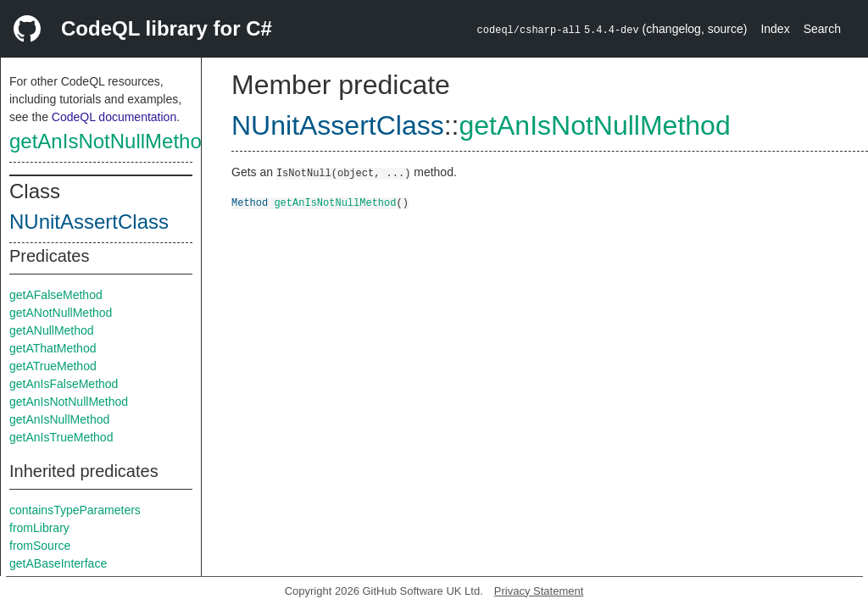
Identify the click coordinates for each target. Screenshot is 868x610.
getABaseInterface (58, 563)
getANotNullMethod (61, 313)
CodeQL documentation (114, 117)
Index (775, 29)
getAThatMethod (53, 348)
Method (250, 202)
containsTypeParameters (75, 510)
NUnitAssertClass (89, 222)
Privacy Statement (539, 591)
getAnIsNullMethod (59, 419)
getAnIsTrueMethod (61, 437)
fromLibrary (39, 528)
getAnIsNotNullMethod (111, 141)
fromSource (40, 546)
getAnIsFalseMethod (64, 384)
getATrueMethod (53, 366)
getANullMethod (52, 330)
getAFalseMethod (56, 295)
